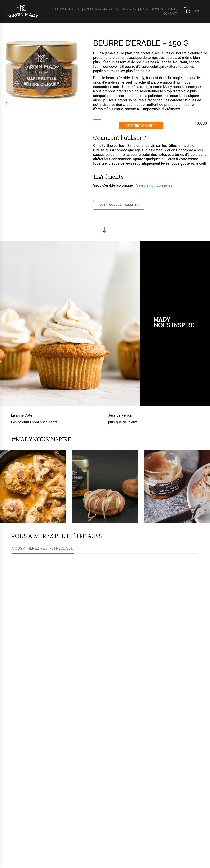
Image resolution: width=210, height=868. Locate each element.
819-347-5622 (28, 825)
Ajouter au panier (140, 126)
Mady (144, 9)
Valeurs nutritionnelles (154, 185)
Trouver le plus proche (38, 741)
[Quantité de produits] (97, 123)
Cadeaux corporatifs (101, 9)
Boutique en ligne (66, 9)
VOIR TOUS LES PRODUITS (120, 205)
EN (197, 11)
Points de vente (165, 9)
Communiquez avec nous (100, 783)
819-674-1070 (28, 818)
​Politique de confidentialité (29, 863)
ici (23, 710)
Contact (170, 14)
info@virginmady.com (26, 832)
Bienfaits (129, 9)
